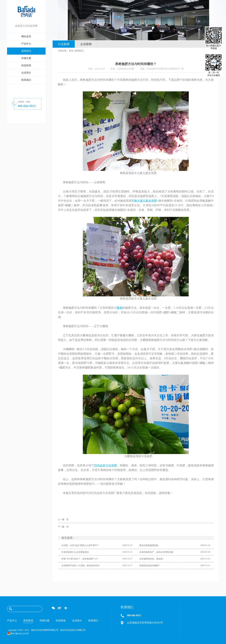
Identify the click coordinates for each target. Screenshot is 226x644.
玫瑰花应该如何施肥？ (150, 566)
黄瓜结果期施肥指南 (149, 545)
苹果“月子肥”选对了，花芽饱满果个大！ (80, 559)
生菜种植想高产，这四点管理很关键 (156, 552)
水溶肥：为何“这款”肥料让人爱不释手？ (80, 545)
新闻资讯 (79, 51)
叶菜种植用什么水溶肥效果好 (75, 552)
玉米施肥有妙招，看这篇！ (152, 559)
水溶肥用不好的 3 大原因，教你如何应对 (81, 566)
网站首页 (26, 36)
